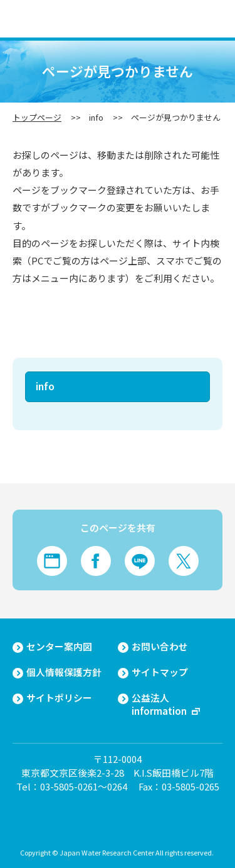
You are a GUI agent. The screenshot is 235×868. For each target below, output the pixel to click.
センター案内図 (59, 647)
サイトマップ (160, 672)
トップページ (37, 117)
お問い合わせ (160, 647)
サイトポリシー (59, 698)
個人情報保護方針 (64, 672)
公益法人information (159, 704)
